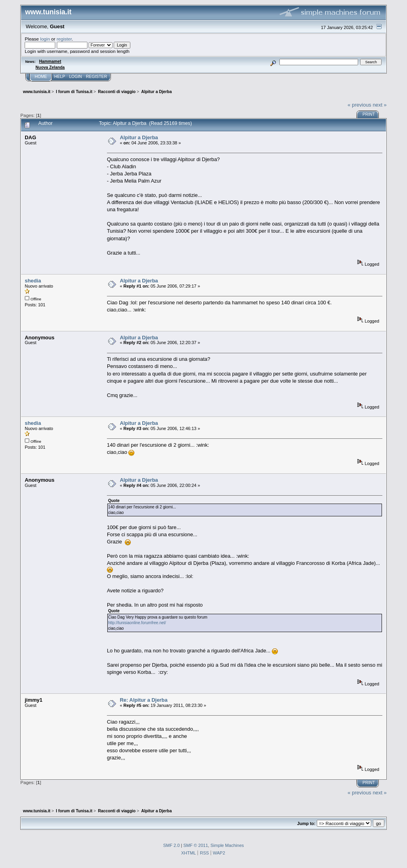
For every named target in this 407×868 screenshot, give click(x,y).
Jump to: (306, 823)
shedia (33, 281)
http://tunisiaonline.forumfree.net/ (137, 623)
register (64, 39)
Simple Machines (227, 845)
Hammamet (50, 61)
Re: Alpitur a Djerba (143, 700)
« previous (359, 105)
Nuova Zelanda (50, 67)
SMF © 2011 (196, 845)
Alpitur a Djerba (139, 137)
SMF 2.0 (171, 845)
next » (380, 105)
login (45, 39)
